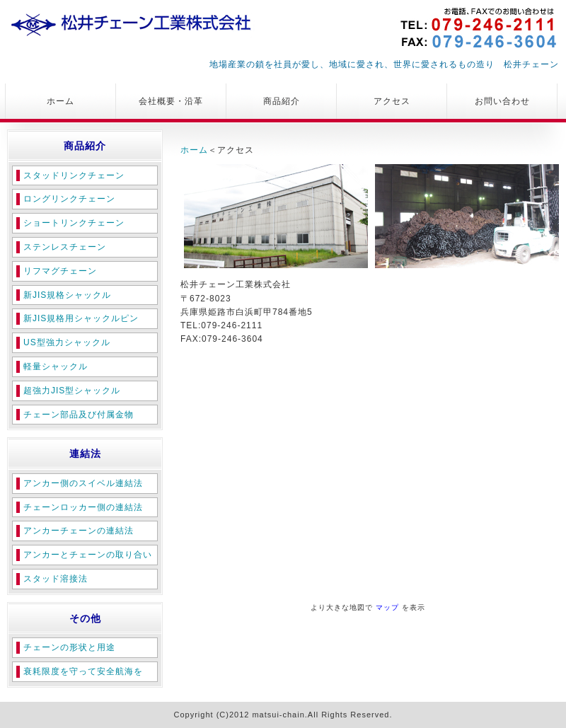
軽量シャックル (56, 366)
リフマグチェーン (60, 271)
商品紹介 (282, 101)
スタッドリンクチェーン (74, 175)
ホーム (60, 101)
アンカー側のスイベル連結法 (83, 483)
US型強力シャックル (67, 342)
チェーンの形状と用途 (69, 647)
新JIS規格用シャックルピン (81, 318)
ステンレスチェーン (65, 247)
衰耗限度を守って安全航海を (83, 671)
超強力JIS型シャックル (72, 391)
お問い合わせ (502, 101)
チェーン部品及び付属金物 (79, 415)
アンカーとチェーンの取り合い (88, 555)
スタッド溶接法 (56, 579)
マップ (387, 607)
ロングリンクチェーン (69, 199)
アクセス (392, 101)
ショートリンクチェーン (74, 223)
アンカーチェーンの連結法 (79, 531)
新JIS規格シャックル (67, 295)
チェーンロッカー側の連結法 (83, 507)
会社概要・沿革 (171, 101)
